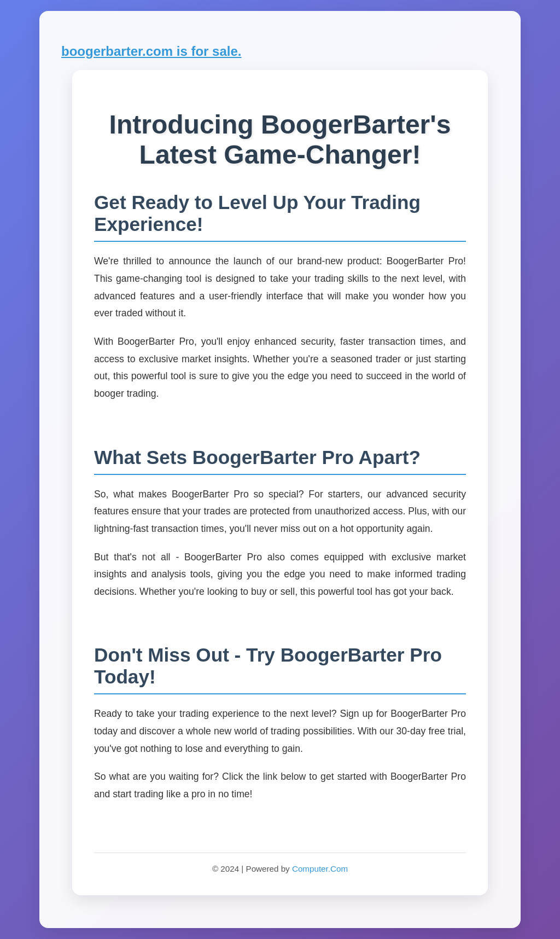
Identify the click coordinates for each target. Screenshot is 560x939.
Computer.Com (320, 869)
